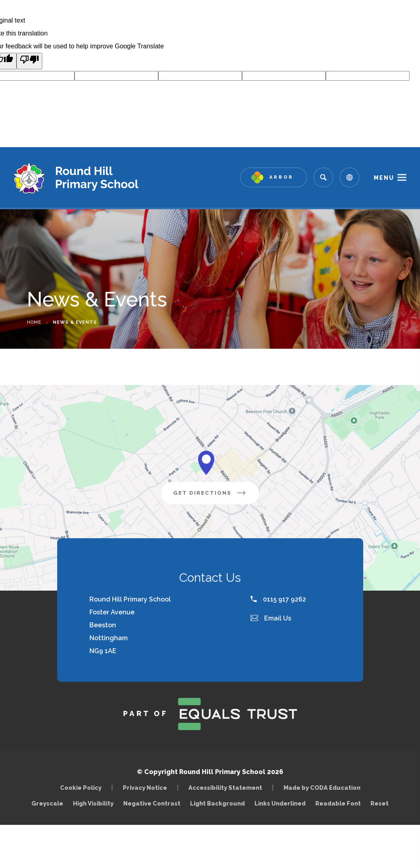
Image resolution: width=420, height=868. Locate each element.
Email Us (271, 618)
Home (34, 322)
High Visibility (93, 803)
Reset (380, 803)
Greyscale (47, 803)
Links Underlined (280, 803)
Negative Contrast (152, 803)
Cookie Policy (81, 788)
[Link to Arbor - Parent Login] (274, 177)
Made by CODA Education (324, 788)
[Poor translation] (29, 61)
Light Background (217, 803)
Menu (384, 178)
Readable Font (338, 803)
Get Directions (216, 496)
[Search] (323, 177)
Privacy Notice (145, 788)
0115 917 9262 (278, 599)
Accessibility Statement (225, 788)
